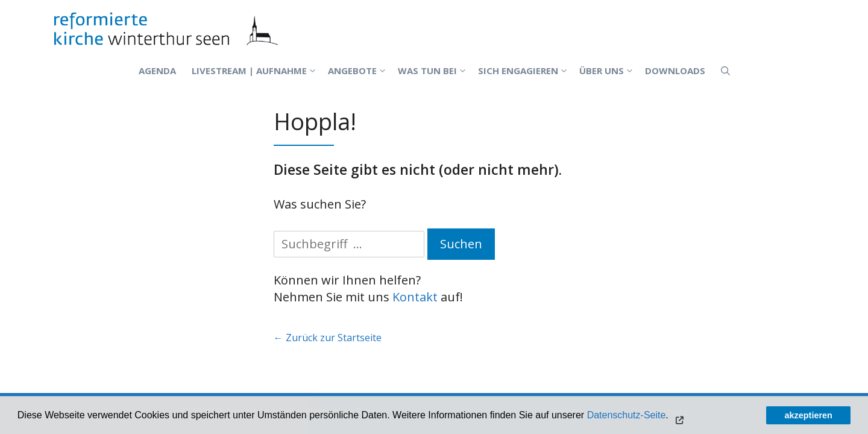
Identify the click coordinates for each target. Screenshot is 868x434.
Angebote (359, 71)
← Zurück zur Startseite (328, 338)
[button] (678, 417)
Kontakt (415, 297)
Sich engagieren (525, 71)
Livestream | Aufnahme (256, 71)
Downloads (675, 71)
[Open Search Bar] (725, 71)
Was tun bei (434, 71)
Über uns (608, 71)
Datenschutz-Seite (627, 415)
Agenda (157, 71)
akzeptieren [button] (809, 415)
